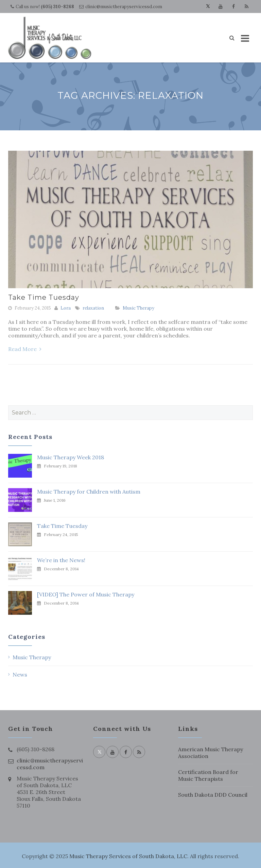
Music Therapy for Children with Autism (89, 492)
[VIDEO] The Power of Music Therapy (86, 594)
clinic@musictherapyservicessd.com (124, 7)
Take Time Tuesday (44, 297)
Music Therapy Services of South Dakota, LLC (128, 856)
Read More (25, 349)
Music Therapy (138, 308)
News (20, 675)
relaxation (93, 308)
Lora (66, 308)
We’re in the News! (61, 560)
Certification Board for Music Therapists (208, 775)
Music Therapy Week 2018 (71, 457)
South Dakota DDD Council (213, 795)
